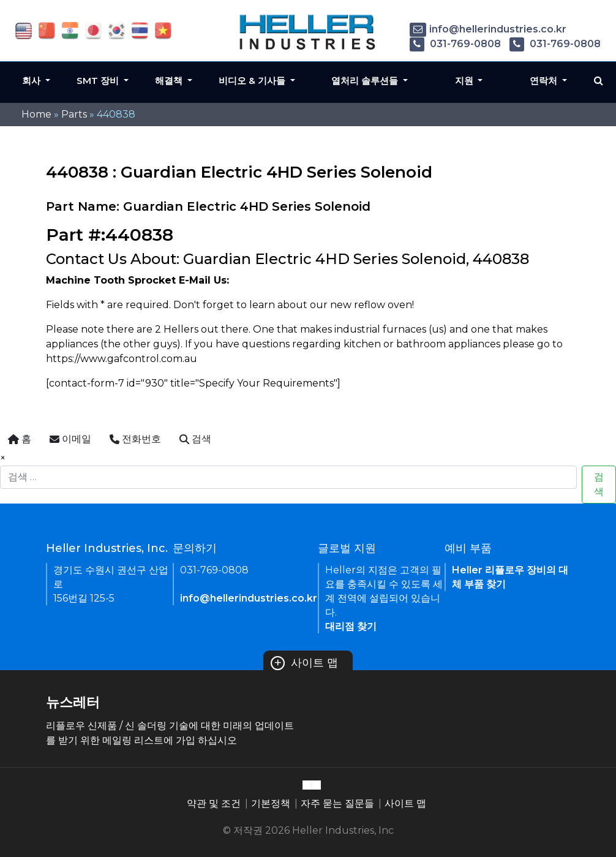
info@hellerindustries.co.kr (488, 29)
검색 (599, 484)
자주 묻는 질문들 (337, 803)
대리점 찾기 (351, 626)
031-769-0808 (455, 44)
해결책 (170, 81)
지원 (465, 81)
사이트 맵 (304, 663)
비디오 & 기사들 (253, 81)
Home (36, 114)
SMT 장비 (99, 81)
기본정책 (271, 803)
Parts (74, 114)
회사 (32, 81)
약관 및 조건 (214, 803)
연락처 (545, 81)
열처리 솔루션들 (366, 81)
